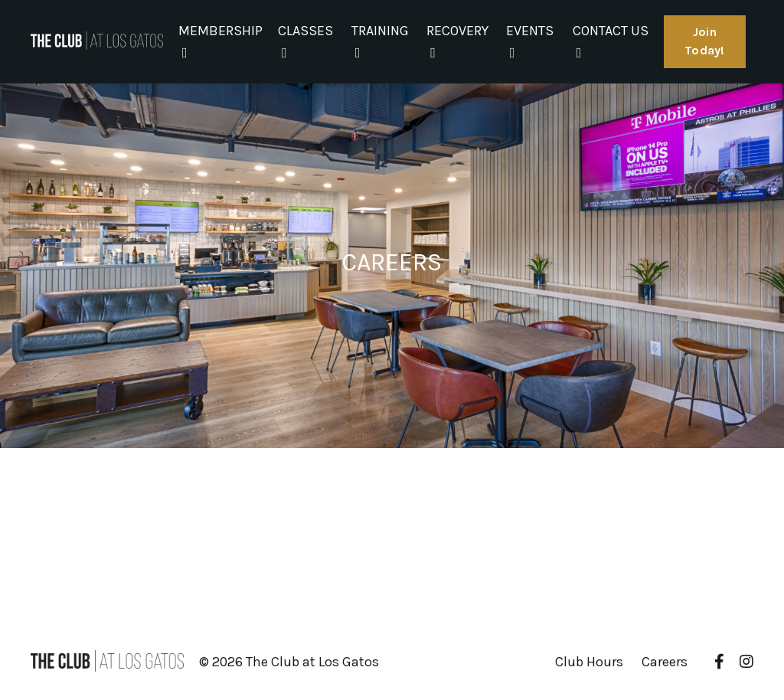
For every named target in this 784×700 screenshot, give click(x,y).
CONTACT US (611, 41)
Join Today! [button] (705, 41)
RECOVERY (457, 41)
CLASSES (305, 41)
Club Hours (589, 662)
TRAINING (380, 41)
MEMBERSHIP (220, 41)
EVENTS (530, 41)
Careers (665, 662)
